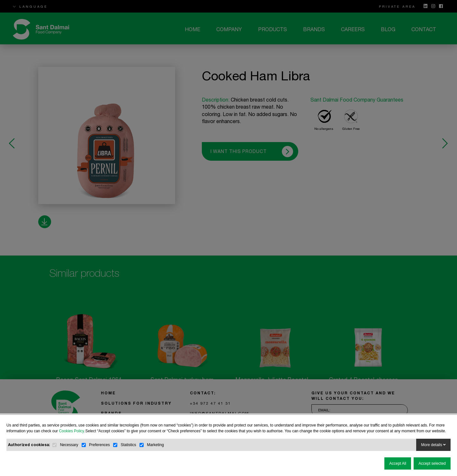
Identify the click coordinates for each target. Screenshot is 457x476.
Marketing (155, 445)
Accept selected (432, 463)
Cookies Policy (72, 431)
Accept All (398, 463)
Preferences (99, 445)
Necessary (69, 445)
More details (433, 445)
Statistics (128, 445)
